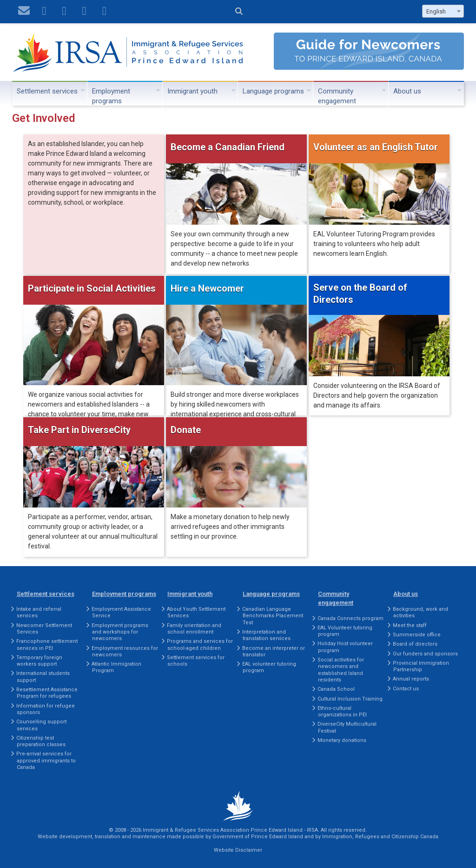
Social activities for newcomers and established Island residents (341, 670)
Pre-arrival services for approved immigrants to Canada (46, 761)
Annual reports (411, 679)
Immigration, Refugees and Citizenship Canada (380, 837)
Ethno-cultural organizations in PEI (342, 711)
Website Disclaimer (238, 850)
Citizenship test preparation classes (41, 741)
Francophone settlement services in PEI (47, 644)
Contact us (406, 689)
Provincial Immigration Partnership (421, 666)
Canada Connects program (350, 618)
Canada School (336, 689)
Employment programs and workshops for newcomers (120, 632)
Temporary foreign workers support (39, 661)
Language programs (273, 91)
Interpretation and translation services (266, 635)
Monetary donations (342, 740)
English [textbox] (436, 11)
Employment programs (111, 96)
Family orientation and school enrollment (194, 629)
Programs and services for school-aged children (200, 644)
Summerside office (417, 635)
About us (407, 91)
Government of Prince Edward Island (258, 837)
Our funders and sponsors (425, 654)
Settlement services (47, 91)
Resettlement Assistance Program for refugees (47, 693)
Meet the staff (410, 625)
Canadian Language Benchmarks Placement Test (273, 616)
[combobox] (443, 11)
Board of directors (415, 644)
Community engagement (337, 96)
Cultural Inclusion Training (350, 699)
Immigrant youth (192, 91)
